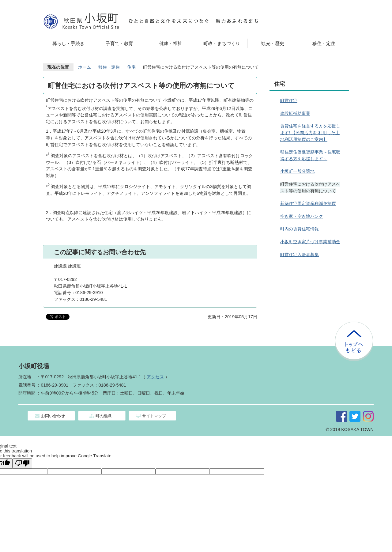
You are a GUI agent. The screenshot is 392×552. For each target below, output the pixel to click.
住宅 (131, 67)
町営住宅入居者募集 (300, 255)
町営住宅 (289, 100)
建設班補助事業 (295, 113)
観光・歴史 (273, 43)
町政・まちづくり (222, 43)
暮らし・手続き (68, 43)
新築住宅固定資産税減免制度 (308, 203)
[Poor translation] (22, 463)
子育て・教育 (119, 43)
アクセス (155, 377)
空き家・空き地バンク (302, 216)
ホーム (85, 67)
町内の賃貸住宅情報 (300, 229)
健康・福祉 (171, 43)
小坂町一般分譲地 (297, 171)
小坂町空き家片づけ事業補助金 (310, 242)
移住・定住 (324, 43)
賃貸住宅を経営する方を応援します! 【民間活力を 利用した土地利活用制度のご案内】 (310, 132)
